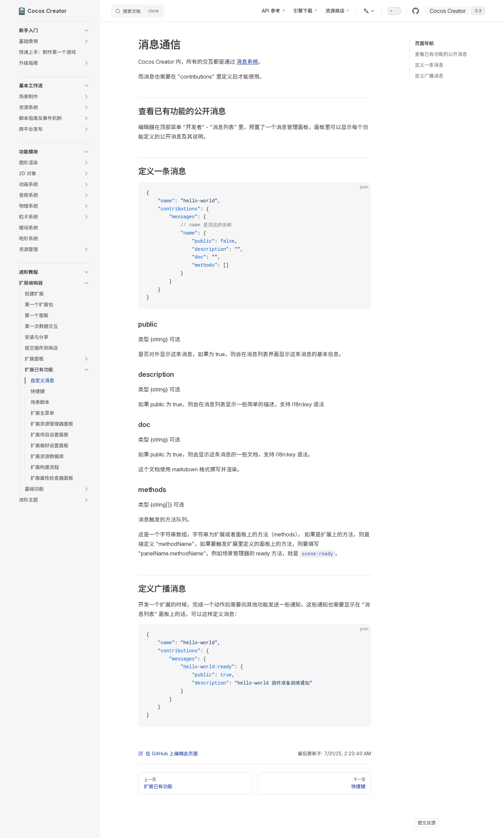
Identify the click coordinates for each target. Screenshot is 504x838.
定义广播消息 (429, 76)
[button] (54, 30)
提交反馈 (427, 823)
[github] (416, 11)
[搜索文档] (138, 11)
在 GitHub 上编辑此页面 (168, 753)
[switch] (394, 11)
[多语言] (369, 11)
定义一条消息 (429, 65)
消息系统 (247, 62)
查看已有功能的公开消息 (441, 54)
